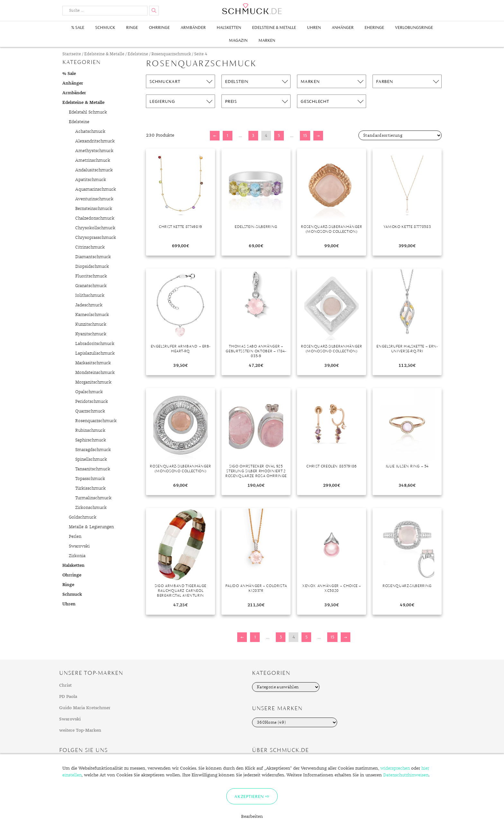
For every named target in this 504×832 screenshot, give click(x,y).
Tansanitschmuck (93, 469)
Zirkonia (77, 556)
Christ (65, 685)
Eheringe (374, 27)
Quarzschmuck (90, 411)
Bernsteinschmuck (94, 209)
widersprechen (395, 768)
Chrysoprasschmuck (96, 238)
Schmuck (105, 27)
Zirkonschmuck (91, 508)
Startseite (72, 54)
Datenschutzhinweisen (406, 775)
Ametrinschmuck (93, 160)
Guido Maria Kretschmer (85, 708)
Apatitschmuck (91, 180)
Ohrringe (159, 27)
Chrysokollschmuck (95, 228)
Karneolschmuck (92, 315)
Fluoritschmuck (91, 276)
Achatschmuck (90, 131)
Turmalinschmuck (93, 498)
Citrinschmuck (90, 247)
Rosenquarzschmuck (171, 54)
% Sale (78, 27)
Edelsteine (138, 54)
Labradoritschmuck (95, 344)
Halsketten (229, 27)
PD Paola (68, 697)
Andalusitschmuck (94, 170)
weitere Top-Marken (80, 730)
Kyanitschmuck (91, 334)
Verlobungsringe (414, 27)
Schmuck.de (252, 9)
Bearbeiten (252, 817)
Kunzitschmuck (91, 324)
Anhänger (343, 27)
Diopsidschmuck (92, 267)
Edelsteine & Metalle (274, 27)
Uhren (314, 27)
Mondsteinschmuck (95, 373)
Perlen (75, 537)
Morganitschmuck (93, 382)
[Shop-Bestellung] (400, 135)
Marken (267, 40)
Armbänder (193, 27)
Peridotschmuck (92, 402)
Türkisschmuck (90, 488)
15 (305, 136)
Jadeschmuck (89, 305)
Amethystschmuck (94, 151)
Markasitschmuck (93, 363)
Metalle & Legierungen (91, 527)
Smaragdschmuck (93, 450)
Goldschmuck (83, 517)
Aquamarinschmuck (96, 189)
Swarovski (79, 546)
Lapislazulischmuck (95, 353)
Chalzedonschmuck (95, 218)
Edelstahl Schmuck (88, 112)
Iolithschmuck (90, 295)
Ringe (132, 27)
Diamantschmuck (93, 257)
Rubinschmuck (90, 430)
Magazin (238, 40)
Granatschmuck (91, 286)
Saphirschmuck (91, 440)
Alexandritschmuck (95, 141)
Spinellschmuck (91, 459)
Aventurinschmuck (94, 199)
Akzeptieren (249, 796)
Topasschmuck (90, 479)
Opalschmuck (89, 392)
